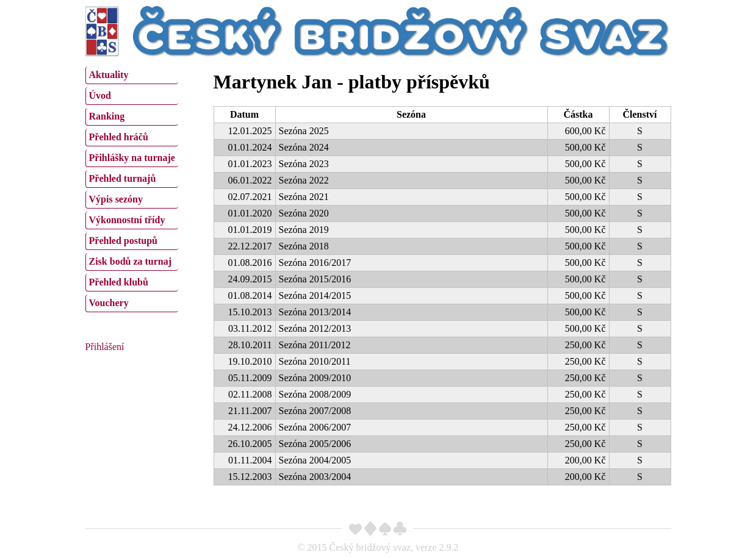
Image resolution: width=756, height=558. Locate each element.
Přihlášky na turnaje (132, 158)
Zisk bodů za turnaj (131, 261)
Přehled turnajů (123, 178)
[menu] (132, 188)
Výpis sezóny (116, 199)
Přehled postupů (123, 241)
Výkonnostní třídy (127, 220)
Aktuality (109, 75)
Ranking (107, 116)
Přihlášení (105, 347)
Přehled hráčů (119, 137)
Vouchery (109, 303)
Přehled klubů (119, 282)
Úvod (100, 95)
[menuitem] (132, 75)
